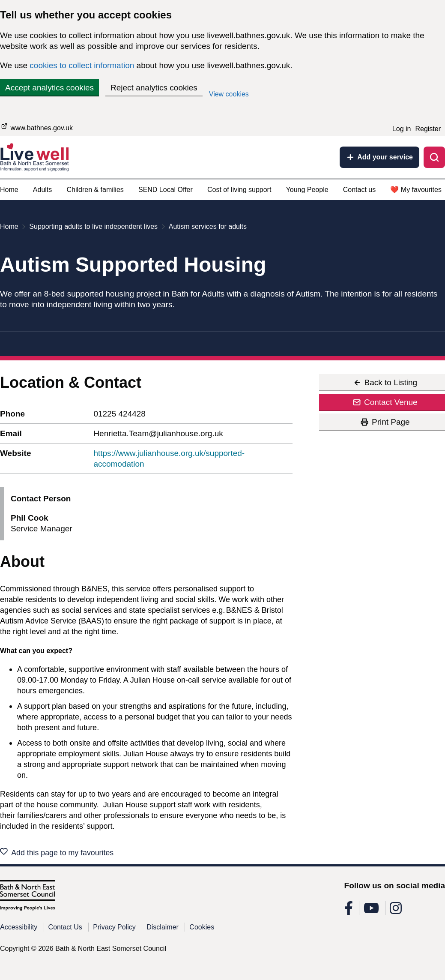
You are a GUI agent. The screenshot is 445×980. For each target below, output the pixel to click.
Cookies (202, 930)
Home (9, 190)
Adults (42, 190)
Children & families (95, 190)
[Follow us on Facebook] (349, 913)
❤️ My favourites (416, 190)
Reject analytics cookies (154, 88)
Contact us (359, 190)
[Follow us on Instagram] (396, 913)
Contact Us (65, 930)
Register (428, 129)
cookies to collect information (82, 65)
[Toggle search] (434, 157)
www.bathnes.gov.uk (36, 127)
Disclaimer (163, 930)
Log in (402, 129)
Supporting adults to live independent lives (93, 226)
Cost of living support (239, 190)
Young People (307, 190)
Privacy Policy (114, 930)
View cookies (229, 94)
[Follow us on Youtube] (371, 913)
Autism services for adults (208, 226)
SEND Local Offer (166, 190)
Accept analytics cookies (49, 88)
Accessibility (19, 930)
